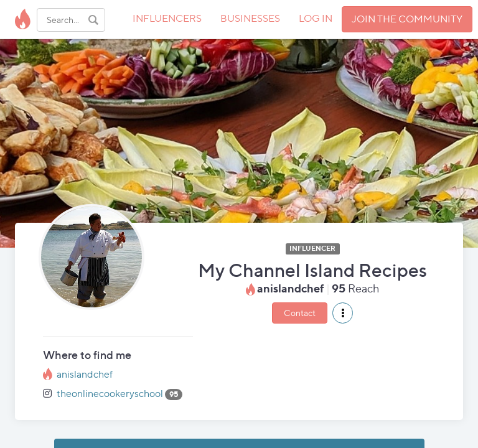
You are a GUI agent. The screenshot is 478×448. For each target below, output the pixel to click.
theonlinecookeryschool (110, 394)
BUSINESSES (250, 18)
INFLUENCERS (167, 18)
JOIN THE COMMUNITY (407, 19)
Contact (300, 313)
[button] (343, 313)
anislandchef (85, 374)
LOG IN (316, 18)
